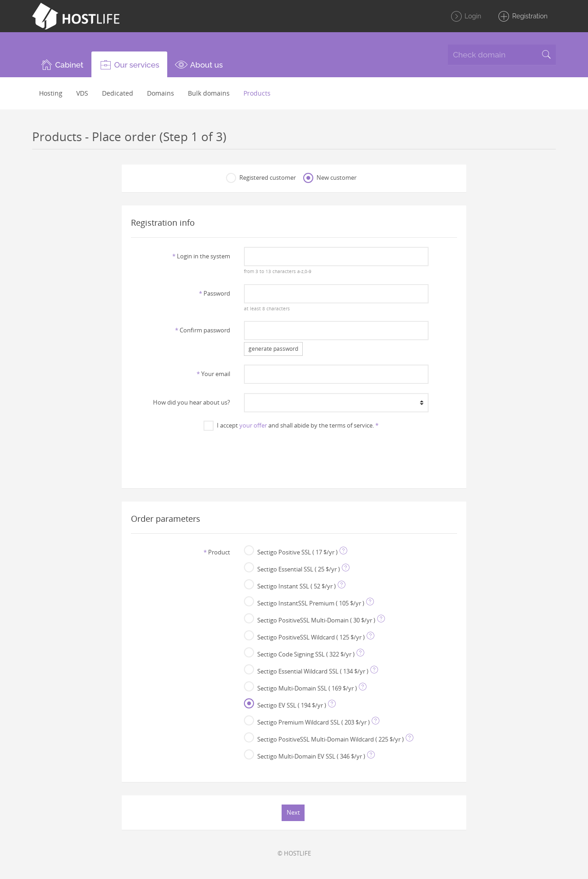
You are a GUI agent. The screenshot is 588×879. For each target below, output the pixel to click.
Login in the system (201, 256)
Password (215, 293)
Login (466, 17)
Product (217, 552)
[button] (62, 64)
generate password (273, 349)
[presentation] (294, 455)
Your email (213, 374)
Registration (523, 17)
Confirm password (203, 330)
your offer (253, 425)
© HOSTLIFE (294, 853)
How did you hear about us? (192, 402)
